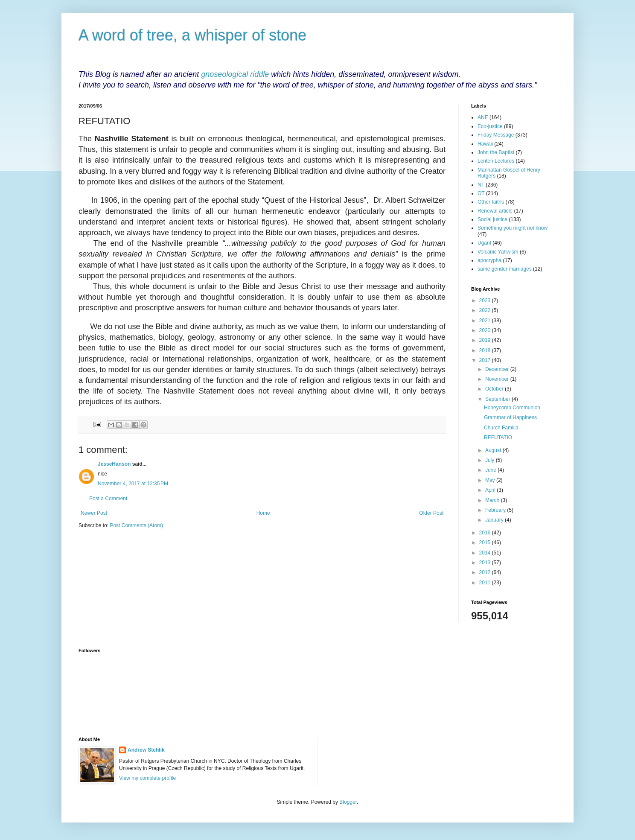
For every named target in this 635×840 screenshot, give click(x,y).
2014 (486, 553)
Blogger (348, 802)
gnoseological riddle (235, 74)
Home (263, 513)
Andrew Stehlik (146, 750)
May (491, 480)
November (498, 379)
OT (481, 193)
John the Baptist (496, 152)
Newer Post (94, 513)
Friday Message (496, 135)
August (494, 450)
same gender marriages (505, 269)
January (495, 520)
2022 (486, 310)
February (496, 510)
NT (481, 185)
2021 (486, 321)
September (498, 399)
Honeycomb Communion (512, 408)
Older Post (431, 513)
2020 (486, 330)
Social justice (492, 219)
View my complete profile (147, 778)
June (491, 470)
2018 (486, 350)
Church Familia (501, 428)
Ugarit (484, 243)
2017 (486, 360)
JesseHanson (114, 464)
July (491, 460)
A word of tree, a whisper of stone (192, 35)
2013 (486, 563)
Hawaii (485, 144)
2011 (486, 583)
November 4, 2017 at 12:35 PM (133, 484)
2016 (486, 533)
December (498, 369)
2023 (486, 300)
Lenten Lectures (496, 161)
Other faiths (491, 202)
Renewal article (495, 211)
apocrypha (489, 260)
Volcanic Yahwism (498, 252)
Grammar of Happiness (510, 417)
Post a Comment (108, 499)
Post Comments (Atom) (136, 525)
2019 (486, 340)
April (491, 490)
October (495, 389)
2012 (486, 572)
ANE (483, 117)
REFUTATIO (498, 437)
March (493, 500)
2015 (486, 542)
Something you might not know (513, 228)
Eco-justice (490, 126)
